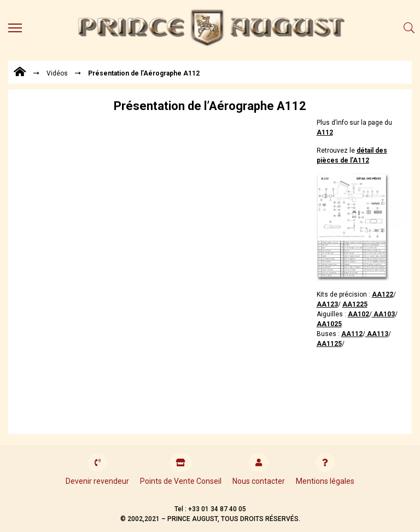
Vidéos (57, 73)
